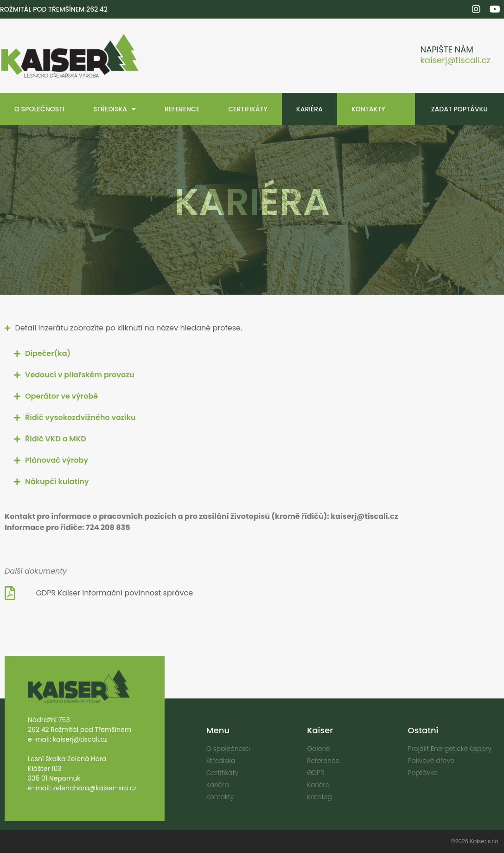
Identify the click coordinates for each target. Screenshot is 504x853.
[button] (252, 354)
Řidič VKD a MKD (56, 439)
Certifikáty (248, 109)
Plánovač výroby (57, 460)
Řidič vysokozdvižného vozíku (80, 417)
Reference (182, 109)
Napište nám (447, 49)
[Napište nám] (403, 56)
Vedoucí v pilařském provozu (80, 375)
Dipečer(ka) (48, 353)
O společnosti (39, 109)
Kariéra (309, 109)
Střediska (115, 109)
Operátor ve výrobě (61, 396)
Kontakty (368, 109)
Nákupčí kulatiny (57, 481)
